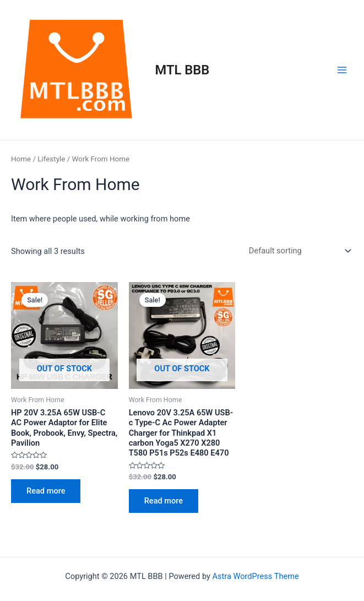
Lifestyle (51, 159)
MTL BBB (183, 70)
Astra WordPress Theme (256, 576)
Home (21, 159)
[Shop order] (298, 251)
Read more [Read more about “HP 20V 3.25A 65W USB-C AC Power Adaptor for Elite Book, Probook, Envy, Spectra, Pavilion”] (46, 491)
